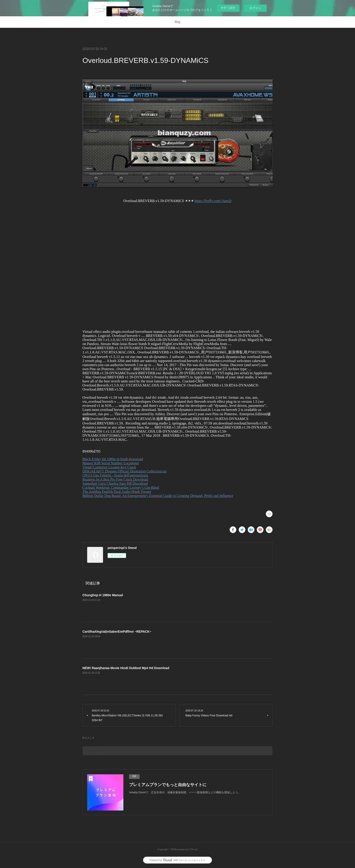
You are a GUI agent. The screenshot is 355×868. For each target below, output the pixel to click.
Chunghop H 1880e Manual (103, 595)
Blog (177, 22)
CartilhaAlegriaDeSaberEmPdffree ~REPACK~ (117, 632)
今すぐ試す (228, 8)
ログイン (255, 8)
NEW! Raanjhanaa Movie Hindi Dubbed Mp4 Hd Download (126, 668)
